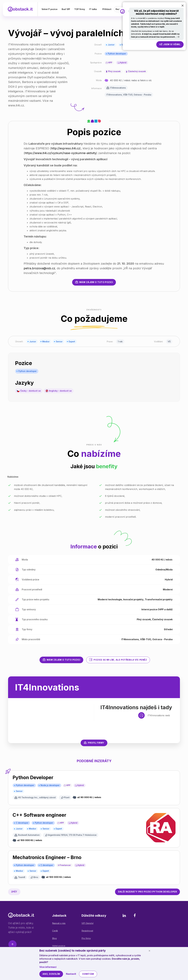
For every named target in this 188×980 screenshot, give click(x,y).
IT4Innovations (118, 88)
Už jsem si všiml (170, 44)
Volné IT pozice (51, 9)
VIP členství (87, 923)
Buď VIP (67, 9)
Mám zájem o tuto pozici (94, 282)
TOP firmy (81, 9)
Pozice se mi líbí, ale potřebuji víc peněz (118, 660)
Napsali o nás (59, 923)
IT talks (94, 9)
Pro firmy (86, 938)
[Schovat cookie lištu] (149, 951)
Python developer (117, 54)
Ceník (55, 931)
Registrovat (87, 931)
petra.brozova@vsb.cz (39, 268)
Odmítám (88, 974)
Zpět (14, 892)
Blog (54, 938)
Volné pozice (59, 946)
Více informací (48, 967)
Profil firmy (94, 743)
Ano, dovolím (51, 974)
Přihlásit (107, 9)
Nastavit (71, 974)
